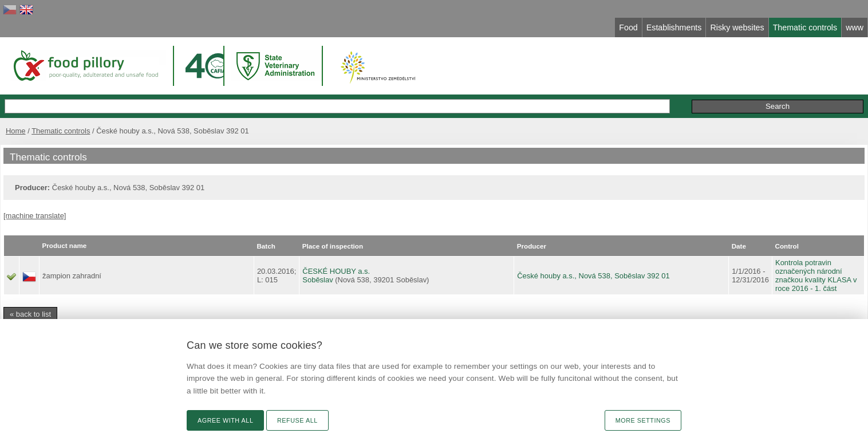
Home (16, 131)
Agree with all (225, 420)
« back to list (30, 314)
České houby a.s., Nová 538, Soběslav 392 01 (593, 276)
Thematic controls (61, 131)
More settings (643, 420)
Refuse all (297, 420)
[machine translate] (35, 216)
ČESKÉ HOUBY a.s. (336, 271)
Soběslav (317, 280)
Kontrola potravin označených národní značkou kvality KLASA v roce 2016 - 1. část (816, 275)
